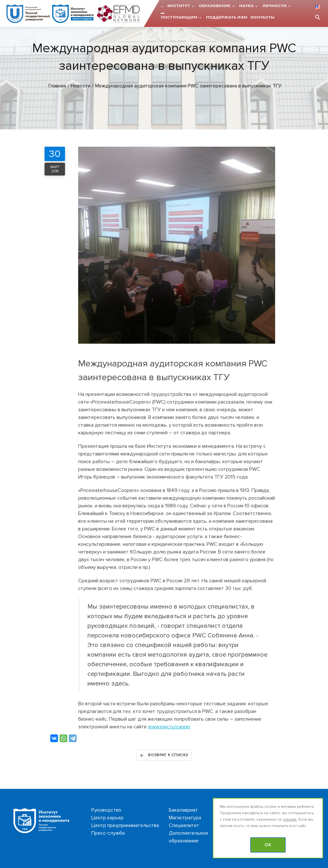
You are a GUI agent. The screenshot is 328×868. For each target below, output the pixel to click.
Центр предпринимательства (125, 825)
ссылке (290, 819)
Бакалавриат (183, 810)
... (163, 6)
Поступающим (179, 17)
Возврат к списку (164, 755)
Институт (179, 6)
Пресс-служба (108, 833)
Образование (215, 6)
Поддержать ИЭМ (227, 17)
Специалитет (184, 825)
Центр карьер (107, 818)
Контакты (262, 17)
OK (268, 845)
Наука (247, 6)
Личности (275, 6)
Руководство (106, 810)
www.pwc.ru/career (169, 727)
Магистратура (185, 818)
